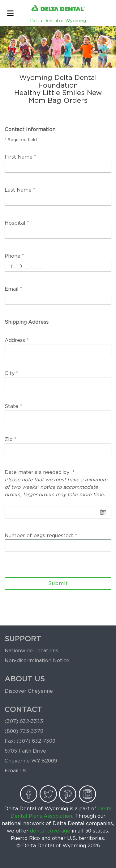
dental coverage (50, 831)
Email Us (15, 771)
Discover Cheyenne (29, 691)
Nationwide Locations (31, 651)
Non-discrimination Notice (37, 660)
